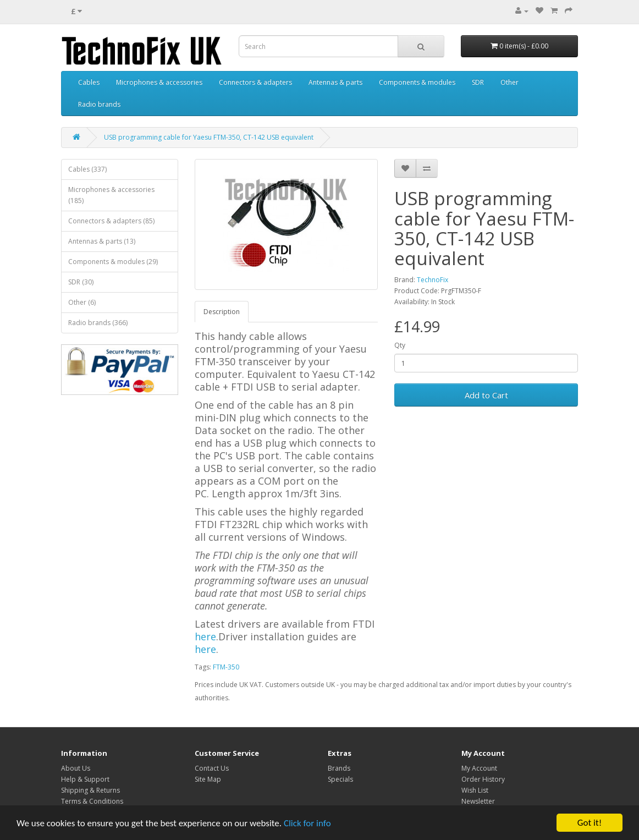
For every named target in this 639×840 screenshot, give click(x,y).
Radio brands (99, 104)
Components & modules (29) (113, 262)
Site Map (208, 779)
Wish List (475, 790)
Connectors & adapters (255, 82)
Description (222, 312)
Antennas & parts (335, 82)
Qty (400, 345)
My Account (479, 768)
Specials (340, 779)
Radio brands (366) (98, 323)
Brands (339, 768)
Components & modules (417, 82)
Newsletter (478, 801)
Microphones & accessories (159, 82)
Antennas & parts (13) (102, 241)
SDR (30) (81, 282)
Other (509, 82)
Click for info (307, 823)
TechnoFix (433, 280)
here (205, 636)
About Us (76, 768)
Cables (89, 82)
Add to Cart (486, 395)
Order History (483, 779)
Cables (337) (87, 169)
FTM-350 (226, 667)
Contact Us (212, 768)
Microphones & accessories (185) (111, 195)
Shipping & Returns (90, 790)
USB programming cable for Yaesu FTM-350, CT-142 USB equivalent (209, 137)
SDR (478, 82)
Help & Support (85, 779)
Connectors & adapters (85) (111, 221)
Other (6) (82, 302)
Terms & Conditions (92, 801)
